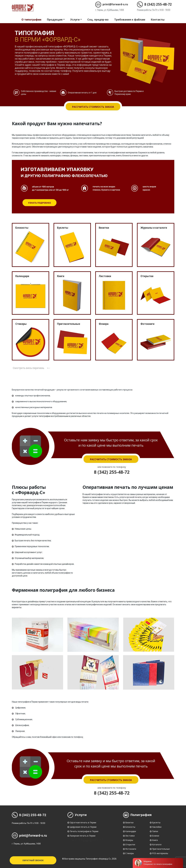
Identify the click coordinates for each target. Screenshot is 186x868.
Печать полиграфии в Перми (84, 831)
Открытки (130, 844)
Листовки (130, 836)
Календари (131, 831)
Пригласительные (161, 849)
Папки (155, 831)
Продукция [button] (55, 19)
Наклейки (157, 827)
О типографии (31, 19)
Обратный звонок (33, 860)
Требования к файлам (130, 19)
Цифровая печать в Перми (83, 827)
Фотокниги (131, 849)
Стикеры (130, 853)
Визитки (129, 822)
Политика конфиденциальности (85, 840)
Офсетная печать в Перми (83, 822)
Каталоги (157, 844)
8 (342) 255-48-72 (154, 4)
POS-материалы (160, 853)
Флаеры (129, 840)
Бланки (156, 836)
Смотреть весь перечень (32, 368)
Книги (155, 840)
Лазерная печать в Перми (83, 836)
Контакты (158, 19)
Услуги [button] (75, 19)
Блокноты (130, 827)
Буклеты (156, 822)
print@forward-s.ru (112, 4)
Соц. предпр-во (98, 19)
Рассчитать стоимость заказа (93, 107)
